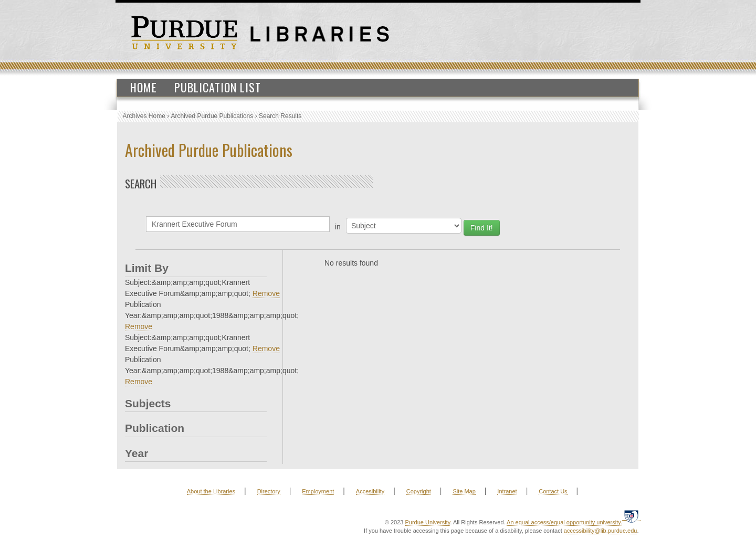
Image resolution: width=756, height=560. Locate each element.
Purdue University (427, 522)
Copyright (419, 491)
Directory (269, 491)
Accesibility (370, 491)
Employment (318, 491)
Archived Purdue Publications (212, 116)
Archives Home (144, 116)
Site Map (464, 491)
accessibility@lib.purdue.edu (601, 531)
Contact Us (553, 491)
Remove (266, 293)
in (338, 227)
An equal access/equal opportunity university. (564, 522)
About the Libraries (211, 491)
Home (144, 87)
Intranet (507, 491)
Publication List (218, 87)
